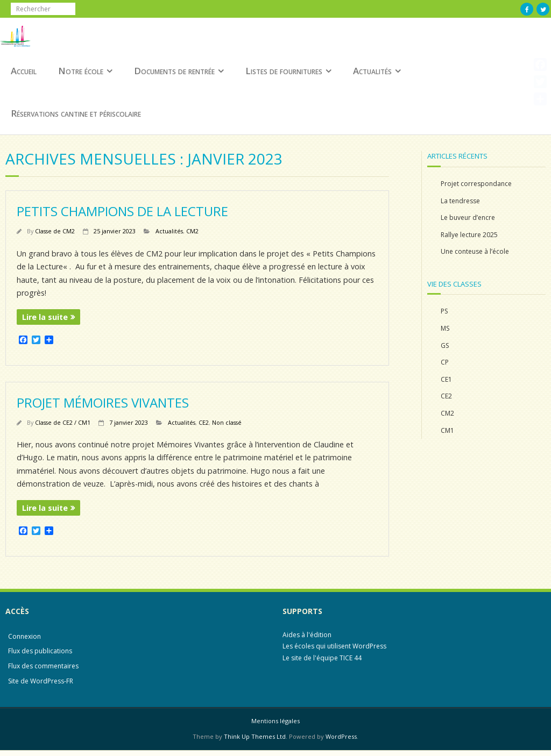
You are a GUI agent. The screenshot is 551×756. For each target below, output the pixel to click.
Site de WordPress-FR (41, 681)
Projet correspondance (476, 184)
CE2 (204, 422)
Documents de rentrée (174, 71)
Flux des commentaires (43, 666)
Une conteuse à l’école (475, 251)
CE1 (446, 379)
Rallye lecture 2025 (469, 235)
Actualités (372, 71)
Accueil (24, 71)
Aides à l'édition (307, 635)
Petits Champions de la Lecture (122, 211)
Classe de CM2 (55, 231)
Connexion (24, 636)
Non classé (227, 422)
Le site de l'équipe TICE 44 (322, 658)
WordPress (341, 736)
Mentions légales (275, 721)
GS (445, 345)
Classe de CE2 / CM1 (63, 422)
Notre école (81, 71)
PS (444, 311)
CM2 (192, 231)
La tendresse (460, 201)
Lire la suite (45, 317)
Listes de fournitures (284, 71)
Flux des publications (40, 651)
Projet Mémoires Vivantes (103, 402)
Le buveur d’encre (468, 217)
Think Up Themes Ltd (255, 736)
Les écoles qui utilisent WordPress (334, 646)
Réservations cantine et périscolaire (76, 113)
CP (445, 362)
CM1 (447, 430)
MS (445, 328)
